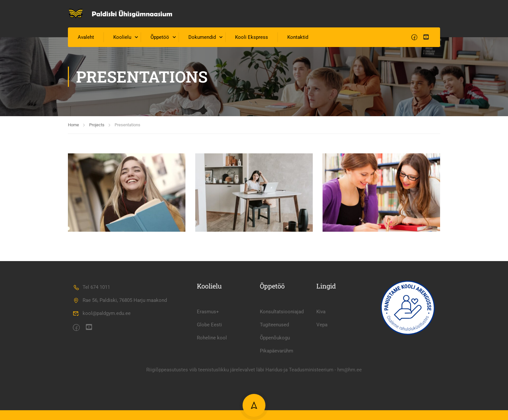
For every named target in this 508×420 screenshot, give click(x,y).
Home (73, 125)
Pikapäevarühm (277, 398)
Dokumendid (202, 37)
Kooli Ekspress (252, 37)
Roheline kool (212, 385)
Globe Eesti (209, 372)
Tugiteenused (274, 372)
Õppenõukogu (275, 385)
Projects (97, 125)
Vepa (322, 372)
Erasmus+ (208, 359)
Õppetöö (160, 37)
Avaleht (86, 37)
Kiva (321, 359)
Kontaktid (298, 37)
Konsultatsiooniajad (282, 359)
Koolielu (122, 37)
